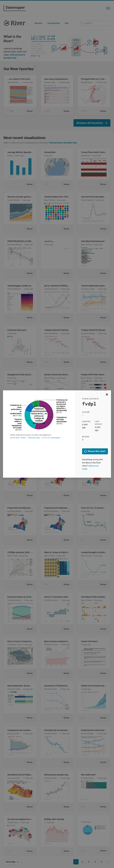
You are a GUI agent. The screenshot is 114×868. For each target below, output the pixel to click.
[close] (107, 394)
